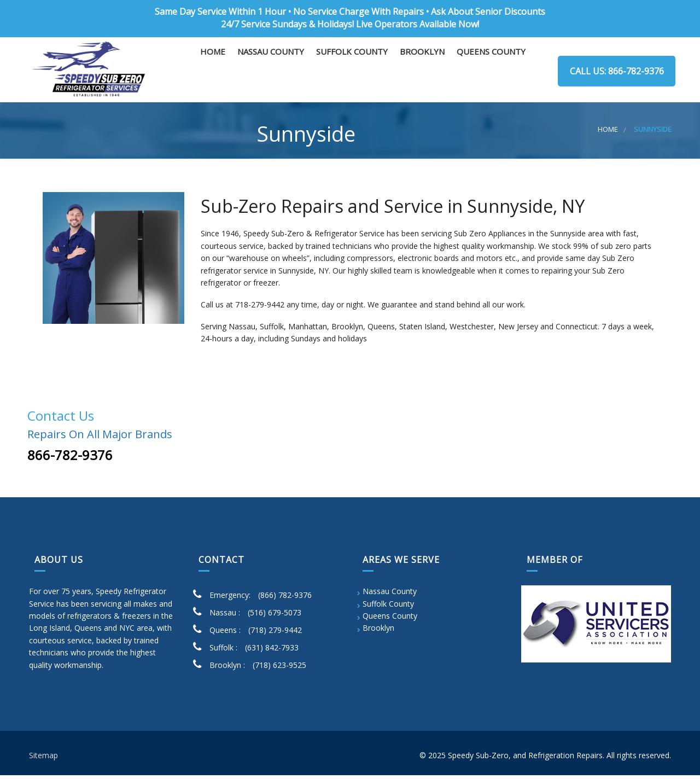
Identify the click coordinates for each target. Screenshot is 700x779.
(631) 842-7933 (272, 652)
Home (213, 71)
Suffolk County (352, 71)
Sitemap (43, 760)
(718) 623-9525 (279, 669)
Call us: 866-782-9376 (615, 71)
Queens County (491, 71)
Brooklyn (422, 71)
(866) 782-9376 (285, 599)
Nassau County (271, 71)
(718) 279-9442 (275, 634)
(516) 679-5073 (275, 617)
